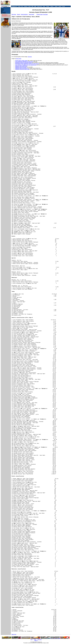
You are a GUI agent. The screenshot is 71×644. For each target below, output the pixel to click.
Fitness (52, 6)
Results (18, 14)
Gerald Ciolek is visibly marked (21, 61)
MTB (32, 6)
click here (30, 57)
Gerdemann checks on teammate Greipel (23, 63)
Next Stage (45, 14)
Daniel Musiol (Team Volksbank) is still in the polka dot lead (27, 64)
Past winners (3, 12)
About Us (36, 640)
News (19, 6)
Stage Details (31, 14)
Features (26, 6)
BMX (35, 6)
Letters (56, 6)
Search (60, 6)
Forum (64, 6)
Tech (22, 6)
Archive (35, 640)
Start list (3, 10)
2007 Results (3, 13)
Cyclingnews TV (14, 6)
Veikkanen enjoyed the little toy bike (22, 69)
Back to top (14, 634)
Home (2, 8)
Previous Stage (40, 14)
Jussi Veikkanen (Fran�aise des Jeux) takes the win (26, 65)
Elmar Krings (19, 59)
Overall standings (24, 14)
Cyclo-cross (40, 6)
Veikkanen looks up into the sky (21, 68)
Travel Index (40, 640)
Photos (48, 6)
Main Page (14, 14)
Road (30, 6)
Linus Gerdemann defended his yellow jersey (24, 62)
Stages (2, 9)
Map (2, 11)
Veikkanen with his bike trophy (21, 66)
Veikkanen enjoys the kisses (21, 67)
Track (44, 6)
